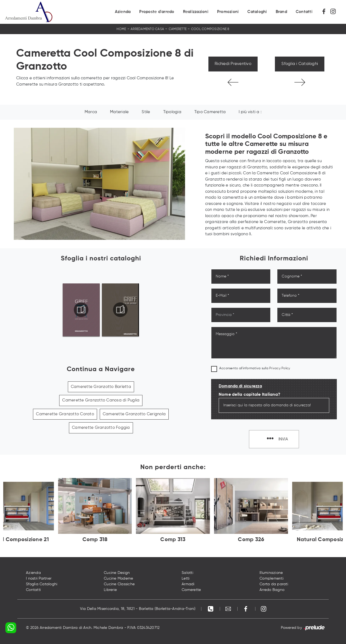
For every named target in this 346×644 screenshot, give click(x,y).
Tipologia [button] (172, 112)
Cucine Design (117, 573)
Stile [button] (146, 112)
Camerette (178, 29)
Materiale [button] (119, 112)
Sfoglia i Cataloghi (300, 64)
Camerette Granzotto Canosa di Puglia (101, 400)
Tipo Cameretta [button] (210, 112)
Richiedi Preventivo (233, 64)
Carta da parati (274, 584)
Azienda (123, 12)
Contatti (304, 12)
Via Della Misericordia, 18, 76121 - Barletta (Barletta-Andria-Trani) (138, 609)
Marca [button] (91, 112)
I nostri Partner (39, 578)
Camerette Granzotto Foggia (101, 428)
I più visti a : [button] (250, 112)
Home (121, 29)
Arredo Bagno (272, 590)
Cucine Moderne (119, 578)
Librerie (110, 590)
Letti (186, 578)
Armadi (188, 584)
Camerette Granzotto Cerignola (134, 414)
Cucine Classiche (119, 584)
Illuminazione (271, 573)
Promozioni (228, 12)
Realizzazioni (196, 12)
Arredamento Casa (147, 29)
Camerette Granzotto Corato (65, 414)
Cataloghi (257, 12)
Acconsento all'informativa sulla (255, 368)
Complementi (272, 578)
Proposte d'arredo (157, 12)
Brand (281, 12)
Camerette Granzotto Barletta (101, 387)
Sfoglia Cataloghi (42, 584)
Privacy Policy (280, 368)
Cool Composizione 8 (210, 29)
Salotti (187, 573)
